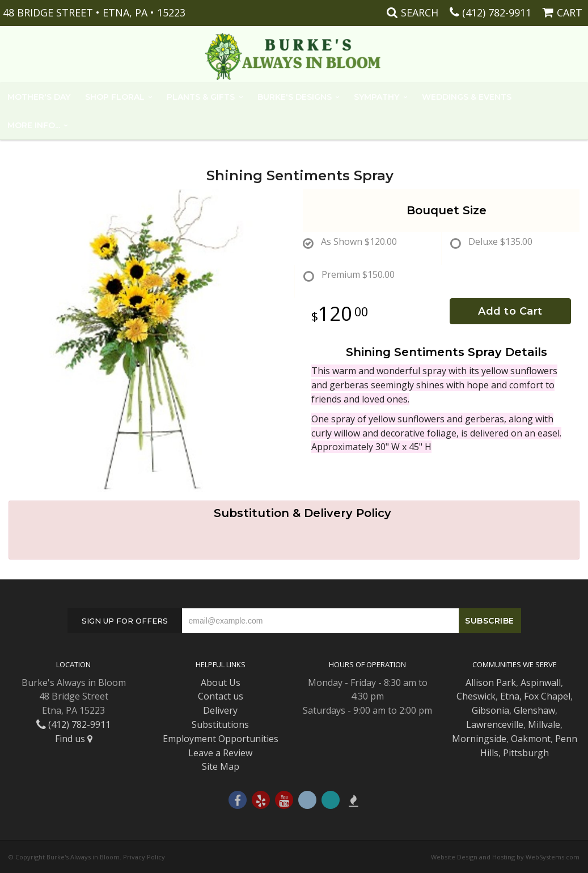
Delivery (220, 710)
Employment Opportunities (221, 739)
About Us (221, 683)
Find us (74, 739)
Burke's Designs (295, 97)
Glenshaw (534, 710)
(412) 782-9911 (497, 12)
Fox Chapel (547, 696)
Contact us (221, 696)
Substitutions (220, 724)
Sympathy (377, 97)
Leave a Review (220, 753)
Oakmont (531, 739)
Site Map (221, 766)
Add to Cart (510, 311)
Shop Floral (115, 97)
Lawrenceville (495, 724)
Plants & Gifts (201, 97)
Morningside (479, 739)
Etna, (511, 696)
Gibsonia (490, 710)
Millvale (544, 724)
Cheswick (476, 696)
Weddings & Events (467, 97)
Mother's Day (39, 97)
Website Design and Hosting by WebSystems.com (505, 857)
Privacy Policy (144, 857)
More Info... (34, 125)
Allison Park (491, 683)
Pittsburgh (526, 753)
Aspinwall (541, 683)
